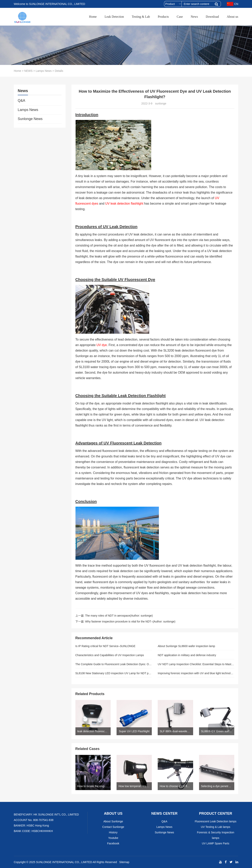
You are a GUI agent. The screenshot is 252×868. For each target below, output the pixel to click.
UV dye (102, 345)
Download (212, 17)
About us (233, 17)
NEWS (28, 71)
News (194, 17)
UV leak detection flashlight (124, 204)
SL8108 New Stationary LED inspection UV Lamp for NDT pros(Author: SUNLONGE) (114, 673)
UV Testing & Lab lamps (215, 827)
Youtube (113, 838)
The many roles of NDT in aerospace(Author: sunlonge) (119, 616)
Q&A (21, 101)
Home (93, 17)
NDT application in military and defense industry (187, 655)
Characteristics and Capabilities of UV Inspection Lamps (110, 655)
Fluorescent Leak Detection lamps (216, 821)
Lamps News (44, 71)
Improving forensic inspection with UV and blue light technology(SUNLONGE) (196, 673)
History (113, 832)
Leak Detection (114, 17)
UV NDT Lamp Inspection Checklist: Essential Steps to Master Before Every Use (196, 664)
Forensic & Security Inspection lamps (215, 835)
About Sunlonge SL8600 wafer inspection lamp (186, 646)
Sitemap (124, 862)
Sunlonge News (30, 119)
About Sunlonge (113, 821)
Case (180, 17)
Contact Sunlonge (113, 827)
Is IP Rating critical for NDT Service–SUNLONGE (105, 646)
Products (163, 17)
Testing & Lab (141, 17)
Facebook (113, 843)
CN (233, 4)
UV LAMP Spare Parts (215, 843)
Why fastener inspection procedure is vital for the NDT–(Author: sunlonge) (130, 621)
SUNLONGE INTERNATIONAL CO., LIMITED (64, 862)
